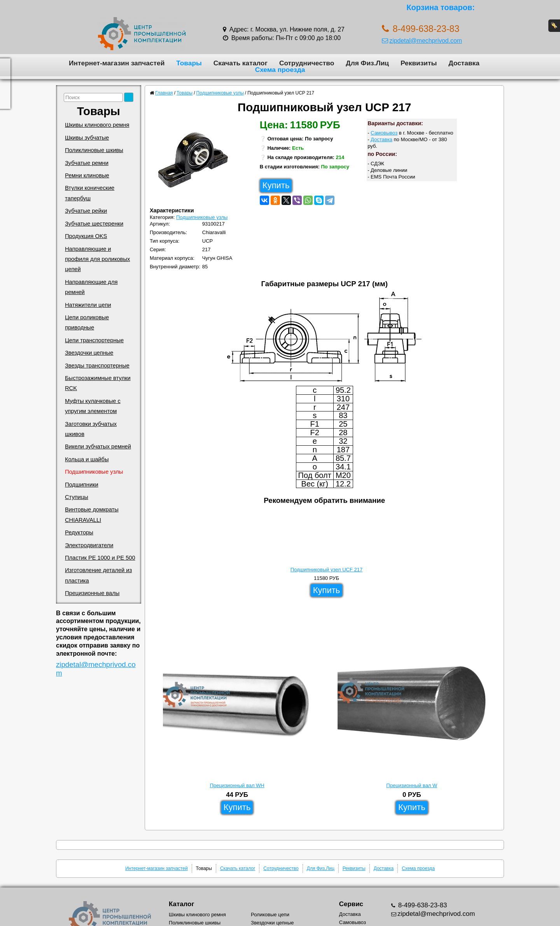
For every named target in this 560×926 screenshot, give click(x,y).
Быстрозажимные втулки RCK (98, 383)
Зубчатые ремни (87, 163)
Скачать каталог (241, 63)
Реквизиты (419, 63)
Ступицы (77, 497)
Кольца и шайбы (87, 459)
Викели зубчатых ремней (98, 446)
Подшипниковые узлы (94, 472)
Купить (276, 185)
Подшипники (82, 485)
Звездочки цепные (89, 353)
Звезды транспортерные (97, 366)
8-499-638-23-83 (422, 905)
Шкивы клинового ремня (97, 125)
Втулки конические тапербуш (90, 193)
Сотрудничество (307, 63)
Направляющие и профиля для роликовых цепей (97, 259)
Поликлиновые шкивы (94, 150)
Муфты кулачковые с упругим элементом (93, 406)
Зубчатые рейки (86, 211)
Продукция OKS (86, 236)
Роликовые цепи (270, 915)
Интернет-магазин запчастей (117, 63)
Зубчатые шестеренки (94, 224)
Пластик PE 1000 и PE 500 (100, 558)
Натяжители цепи (88, 305)
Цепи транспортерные (94, 340)
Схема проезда (280, 70)
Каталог (181, 904)
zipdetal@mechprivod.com (422, 41)
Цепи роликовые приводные (87, 322)
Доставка (464, 63)
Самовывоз (384, 133)
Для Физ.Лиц (367, 63)
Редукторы (79, 532)
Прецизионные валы (92, 593)
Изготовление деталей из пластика (98, 575)
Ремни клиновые (87, 175)
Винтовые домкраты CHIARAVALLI (92, 515)
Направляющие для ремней (91, 287)
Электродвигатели (89, 545)
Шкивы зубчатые (87, 138)
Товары (189, 63)
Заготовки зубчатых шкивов (91, 429)
